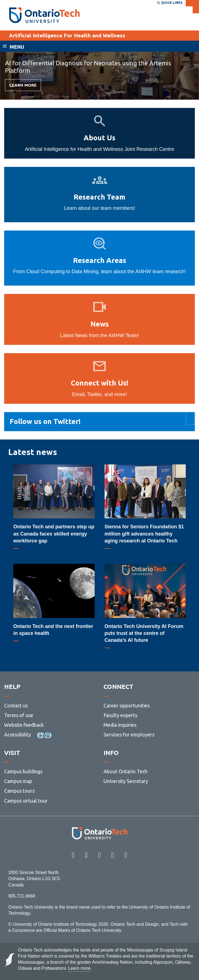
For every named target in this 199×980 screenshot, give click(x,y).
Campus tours (19, 791)
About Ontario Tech (126, 771)
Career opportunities (127, 705)
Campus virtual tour (26, 801)
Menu (17, 47)
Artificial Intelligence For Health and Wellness (67, 35)
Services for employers (129, 735)
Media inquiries (120, 725)
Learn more (23, 85)
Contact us (16, 705)
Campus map (18, 781)
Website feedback (24, 725)
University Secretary (126, 781)
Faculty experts (120, 715)
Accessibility (18, 735)
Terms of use (19, 715)
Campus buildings (23, 771)
